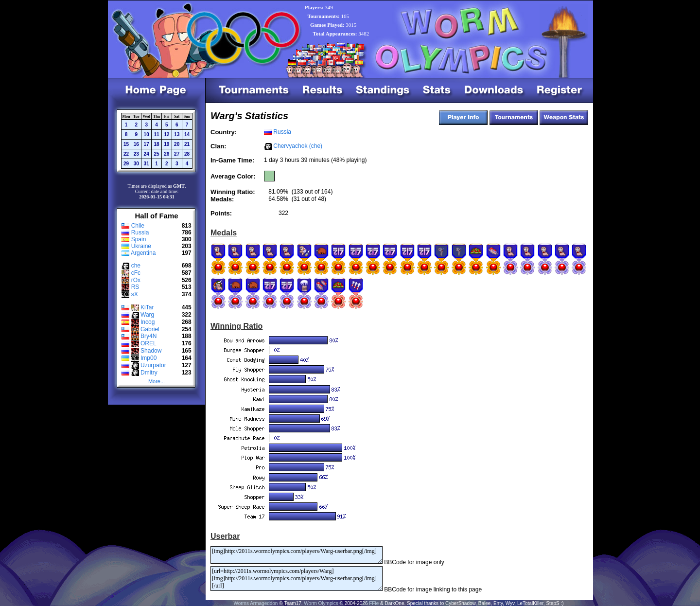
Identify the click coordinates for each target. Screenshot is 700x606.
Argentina (143, 253)
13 (177, 134)
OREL (149, 343)
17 (147, 144)
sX (135, 294)
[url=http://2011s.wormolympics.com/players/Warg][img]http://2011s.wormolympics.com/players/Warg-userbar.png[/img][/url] (297, 579)
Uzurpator (153, 365)
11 (156, 134)
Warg (147, 315)
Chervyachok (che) (298, 146)
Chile (138, 226)
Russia (140, 232)
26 (166, 154)
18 (156, 144)
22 (126, 154)
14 (187, 134)
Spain (139, 239)
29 (126, 164)
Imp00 (149, 358)
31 (147, 164)
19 (166, 144)
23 (136, 154)
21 (187, 144)
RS (135, 287)
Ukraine (141, 246)
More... (157, 381)
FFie (374, 603)
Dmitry (149, 373)
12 (166, 134)
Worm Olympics (321, 603)
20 (177, 144)
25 (156, 154)
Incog (148, 322)
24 (147, 154)
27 (177, 154)
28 (187, 154)
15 (126, 144)
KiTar (147, 307)
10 (147, 134)
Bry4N (149, 336)
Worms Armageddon (255, 603)
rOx (136, 280)
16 (136, 144)
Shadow (151, 351)
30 (136, 164)
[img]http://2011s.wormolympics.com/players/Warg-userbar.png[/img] (297, 555)
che (136, 266)
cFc (136, 273)
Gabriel (150, 329)
